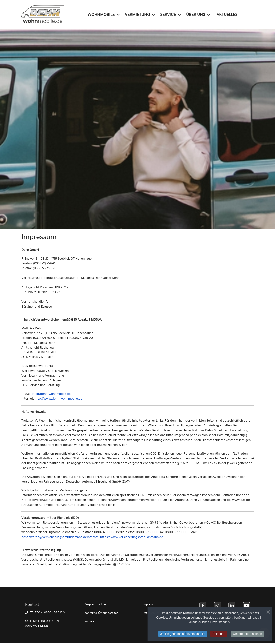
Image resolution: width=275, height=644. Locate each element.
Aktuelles (227, 15)
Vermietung (137, 15)
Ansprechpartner (95, 605)
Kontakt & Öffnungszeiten (101, 613)
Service (168, 15)
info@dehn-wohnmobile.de (51, 394)
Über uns (196, 15)
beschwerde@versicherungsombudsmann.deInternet (60, 537)
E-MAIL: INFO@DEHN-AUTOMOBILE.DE (43, 623)
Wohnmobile (101, 15)
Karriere (89, 622)
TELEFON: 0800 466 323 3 (45, 613)
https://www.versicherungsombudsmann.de (132, 537)
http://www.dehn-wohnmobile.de (58, 399)
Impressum (150, 605)
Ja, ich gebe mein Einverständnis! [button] (183, 635)
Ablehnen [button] (219, 635)
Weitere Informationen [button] (247, 635)
